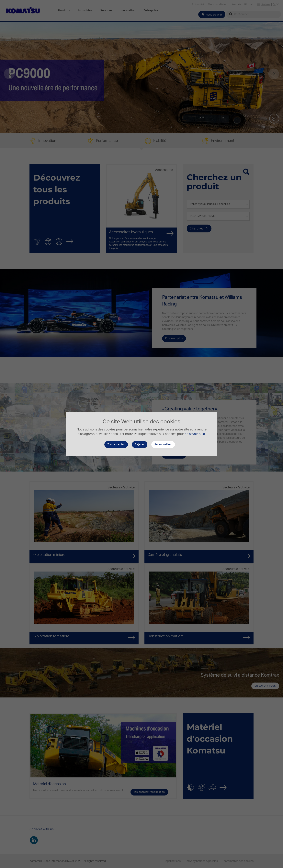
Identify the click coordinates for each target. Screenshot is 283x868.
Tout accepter (116, 444)
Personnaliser (163, 444)
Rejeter (140, 444)
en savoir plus (195, 434)
